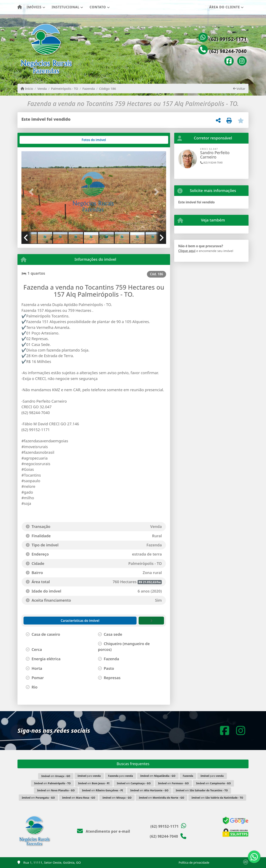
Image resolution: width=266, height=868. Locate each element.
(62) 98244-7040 (228, 51)
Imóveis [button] (34, 7)
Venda (42, 89)
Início (27, 89)
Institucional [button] (66, 7)
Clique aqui (187, 251)
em (56, 776)
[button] (32, 192)
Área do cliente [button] (225, 7)
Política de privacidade (194, 862)
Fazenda (89, 89)
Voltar (239, 89)
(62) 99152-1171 (228, 39)
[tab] (35, 140)
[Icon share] (229, 61)
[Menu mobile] (20, 7)
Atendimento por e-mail (104, 831)
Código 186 (108, 89)
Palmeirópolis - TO (65, 89)
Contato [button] (98, 7)
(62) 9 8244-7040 (211, 163)
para (89, 776)
